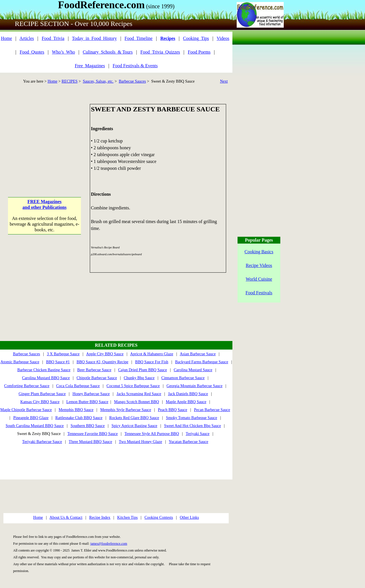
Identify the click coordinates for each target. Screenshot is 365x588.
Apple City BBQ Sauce (105, 354)
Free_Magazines (90, 66)
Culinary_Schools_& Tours (108, 52)
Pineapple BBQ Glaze (31, 418)
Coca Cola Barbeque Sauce (78, 386)
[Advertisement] (45, 140)
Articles (27, 38)
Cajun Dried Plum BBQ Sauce (142, 370)
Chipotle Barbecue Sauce (97, 378)
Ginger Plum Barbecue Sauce (42, 394)
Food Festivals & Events (135, 66)
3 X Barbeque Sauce (63, 354)
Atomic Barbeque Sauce (20, 362)
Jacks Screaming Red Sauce (139, 394)
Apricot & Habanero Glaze (152, 354)
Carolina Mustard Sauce (193, 370)
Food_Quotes (32, 52)
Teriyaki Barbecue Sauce (42, 442)
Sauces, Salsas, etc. (98, 81)
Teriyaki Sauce (197, 434)
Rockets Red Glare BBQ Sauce (134, 418)
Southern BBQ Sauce (88, 426)
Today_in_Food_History (95, 38)
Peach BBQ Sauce (173, 410)
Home (6, 38)
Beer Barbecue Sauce (94, 370)
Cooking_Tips (196, 38)
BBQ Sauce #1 (58, 362)
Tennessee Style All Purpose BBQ (152, 434)
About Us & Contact (66, 517)
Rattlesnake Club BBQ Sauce (79, 418)
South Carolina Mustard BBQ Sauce (35, 426)
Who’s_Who (63, 52)
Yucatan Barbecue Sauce (188, 442)
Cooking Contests (159, 517)
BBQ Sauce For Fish (152, 362)
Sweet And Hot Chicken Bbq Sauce (192, 426)
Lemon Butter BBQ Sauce (87, 402)
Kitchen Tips (127, 517)
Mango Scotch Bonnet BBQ (137, 402)
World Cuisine (259, 279)
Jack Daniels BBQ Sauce (188, 394)
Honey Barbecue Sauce (91, 394)
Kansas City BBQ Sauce (40, 402)
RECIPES (70, 81)
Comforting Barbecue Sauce (27, 386)
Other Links (189, 517)
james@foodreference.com (109, 544)
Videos (223, 38)
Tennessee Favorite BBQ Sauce (93, 434)
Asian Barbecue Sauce (198, 354)
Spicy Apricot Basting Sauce (134, 426)
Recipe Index (100, 517)
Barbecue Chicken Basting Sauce (44, 370)
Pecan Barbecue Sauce (212, 410)
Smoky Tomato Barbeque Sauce (192, 418)
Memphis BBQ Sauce (76, 410)
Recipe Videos (259, 265)
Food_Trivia (53, 38)
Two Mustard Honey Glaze (141, 442)
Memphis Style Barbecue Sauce (126, 410)
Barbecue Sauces (132, 81)
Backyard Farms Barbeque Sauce (202, 362)
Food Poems (199, 52)
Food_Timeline (139, 38)
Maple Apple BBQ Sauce (186, 402)
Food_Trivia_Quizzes (160, 52)
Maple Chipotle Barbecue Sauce (26, 410)
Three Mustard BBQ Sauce (90, 442)
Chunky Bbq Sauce (139, 378)
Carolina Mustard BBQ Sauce (46, 378)
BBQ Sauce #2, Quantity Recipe (102, 362)
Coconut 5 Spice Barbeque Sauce (133, 386)
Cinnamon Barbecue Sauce (183, 378)
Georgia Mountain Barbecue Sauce (194, 386)
